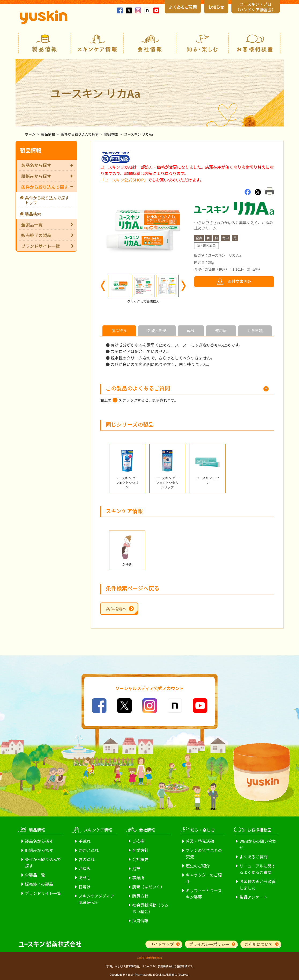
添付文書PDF (239, 281)
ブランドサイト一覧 (40, 246)
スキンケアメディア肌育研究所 (96, 899)
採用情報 (140, 921)
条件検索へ (116, 609)
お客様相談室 (255, 43)
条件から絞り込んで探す (80, 134)
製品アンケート (253, 897)
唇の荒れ (87, 859)
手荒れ (85, 841)
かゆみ (85, 868)
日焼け (85, 887)
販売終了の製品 (36, 235)
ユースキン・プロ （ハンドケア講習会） (256, 7)
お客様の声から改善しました (258, 885)
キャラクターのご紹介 (204, 878)
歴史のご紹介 (198, 866)
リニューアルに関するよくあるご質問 (257, 869)
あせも (85, 878)
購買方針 (140, 896)
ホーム (30, 134)
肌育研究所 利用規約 (150, 958)
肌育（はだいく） (148, 887)
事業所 (138, 878)
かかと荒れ (89, 850)
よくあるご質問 (183, 7)
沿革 (136, 868)
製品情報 (45, 43)
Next (183, 286)
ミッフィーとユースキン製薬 (204, 894)
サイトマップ (162, 944)
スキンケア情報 (97, 43)
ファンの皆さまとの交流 (204, 853)
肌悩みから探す (47, 176)
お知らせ (216, 7)
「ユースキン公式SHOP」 (124, 180)
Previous (103, 286)
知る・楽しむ (202, 43)
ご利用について (259, 944)
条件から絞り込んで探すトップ (47, 200)
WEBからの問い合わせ (258, 844)
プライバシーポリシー (209, 944)
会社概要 (140, 859)
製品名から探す (47, 165)
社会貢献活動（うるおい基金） (150, 908)
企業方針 (140, 850)
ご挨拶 (138, 841)
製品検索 (111, 134)
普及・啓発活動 (200, 841)
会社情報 (150, 43)
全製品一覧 (32, 224)
